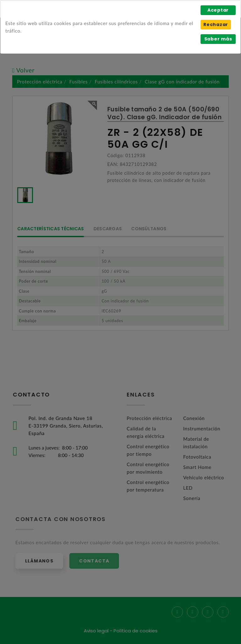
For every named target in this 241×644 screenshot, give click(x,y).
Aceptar (218, 10)
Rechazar (216, 24)
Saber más (218, 39)
